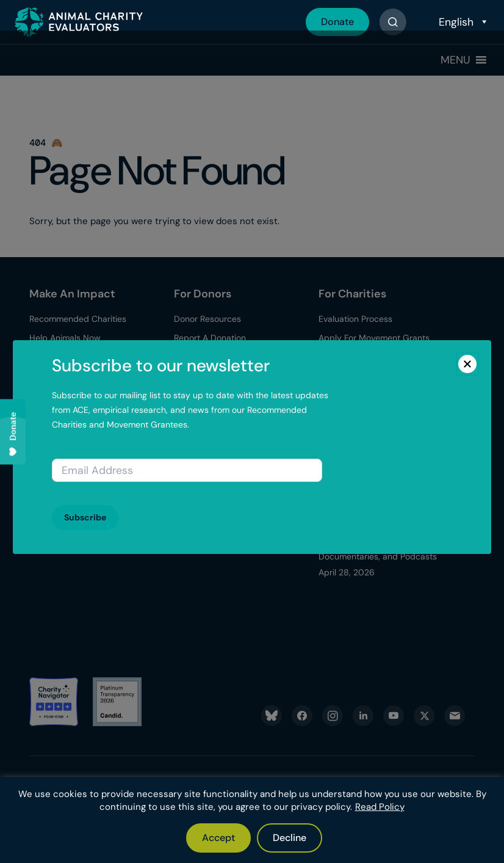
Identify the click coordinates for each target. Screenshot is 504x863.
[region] (252, 820)
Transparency (56, 445)
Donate (337, 22)
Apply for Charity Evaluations (376, 357)
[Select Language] (463, 22)
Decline (290, 838)
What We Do (54, 425)
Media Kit (48, 482)
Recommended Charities (78, 319)
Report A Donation (210, 338)
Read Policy (380, 807)
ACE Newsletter (60, 501)
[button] (455, 60)
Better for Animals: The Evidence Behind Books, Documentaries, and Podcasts (378, 540)
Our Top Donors (205, 357)
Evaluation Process (355, 319)
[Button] (393, 22)
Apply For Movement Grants (374, 338)
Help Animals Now (65, 338)
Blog (330, 401)
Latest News (54, 464)
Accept (218, 838)
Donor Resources (207, 319)
